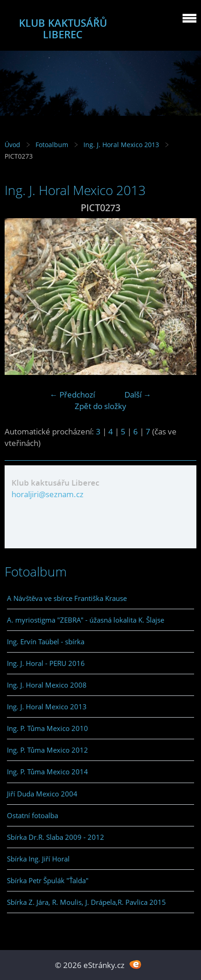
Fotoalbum (52, 145)
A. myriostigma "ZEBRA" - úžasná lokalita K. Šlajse (86, 620)
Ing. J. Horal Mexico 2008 (47, 685)
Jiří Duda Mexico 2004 (42, 794)
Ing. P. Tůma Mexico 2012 (47, 750)
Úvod (12, 145)
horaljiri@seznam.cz (47, 494)
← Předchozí (72, 395)
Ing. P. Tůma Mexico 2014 (47, 772)
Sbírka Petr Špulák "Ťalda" (48, 880)
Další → (138, 395)
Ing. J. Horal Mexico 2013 (121, 145)
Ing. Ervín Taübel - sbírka (46, 641)
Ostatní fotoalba (33, 815)
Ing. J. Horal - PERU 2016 (46, 663)
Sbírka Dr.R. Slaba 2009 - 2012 (56, 837)
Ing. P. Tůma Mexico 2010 (47, 728)
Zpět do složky (100, 406)
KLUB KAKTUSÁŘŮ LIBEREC (63, 29)
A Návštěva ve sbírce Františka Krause (67, 598)
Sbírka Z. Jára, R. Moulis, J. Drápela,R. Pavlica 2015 (86, 902)
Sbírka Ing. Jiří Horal (38, 859)
